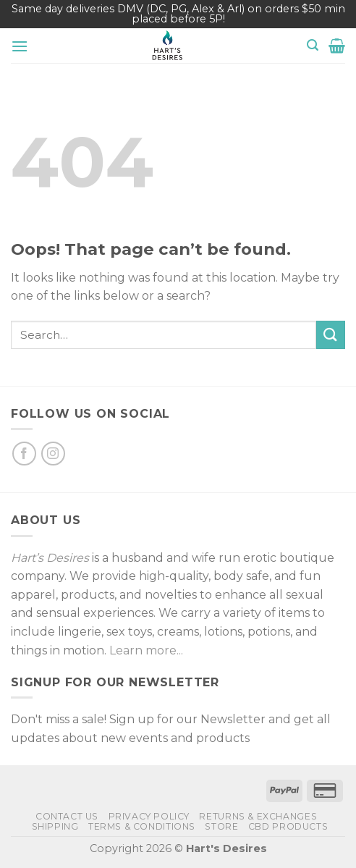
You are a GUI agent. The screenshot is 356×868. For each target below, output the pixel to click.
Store (221, 826)
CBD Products (288, 826)
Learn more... (146, 650)
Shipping (55, 826)
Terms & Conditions (142, 826)
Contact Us (67, 816)
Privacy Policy (149, 816)
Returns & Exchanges (258, 816)
